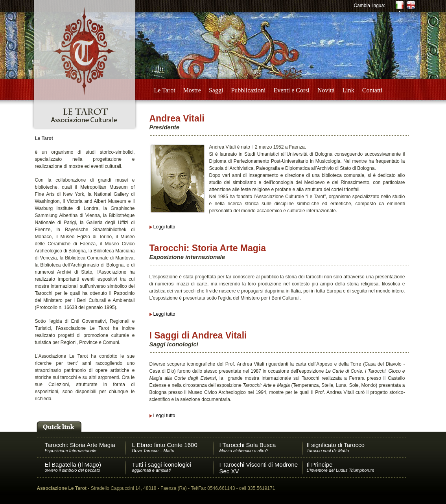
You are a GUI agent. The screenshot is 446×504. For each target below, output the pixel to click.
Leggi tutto (164, 227)
